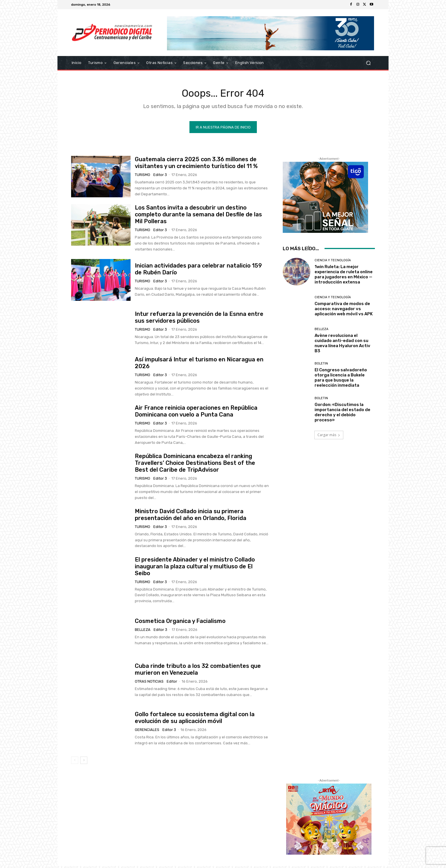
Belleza (143, 631)
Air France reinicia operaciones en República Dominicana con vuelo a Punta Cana (196, 413)
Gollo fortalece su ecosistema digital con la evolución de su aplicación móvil (195, 719)
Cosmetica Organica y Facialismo (180, 623)
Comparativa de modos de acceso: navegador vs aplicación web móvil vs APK (344, 310)
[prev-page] (75, 762)
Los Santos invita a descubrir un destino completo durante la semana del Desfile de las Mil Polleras (198, 216)
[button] (368, 63)
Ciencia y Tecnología (333, 262)
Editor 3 (160, 176)
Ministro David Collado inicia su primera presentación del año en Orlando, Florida (191, 516)
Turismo (143, 176)
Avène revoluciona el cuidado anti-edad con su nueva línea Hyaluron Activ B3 (342, 345)
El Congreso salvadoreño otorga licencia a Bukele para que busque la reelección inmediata (341, 380)
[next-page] (84, 762)
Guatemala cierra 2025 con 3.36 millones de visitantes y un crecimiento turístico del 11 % (196, 164)
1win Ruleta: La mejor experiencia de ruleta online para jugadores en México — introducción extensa (344, 276)
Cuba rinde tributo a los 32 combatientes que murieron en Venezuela (198, 671)
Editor (172, 683)
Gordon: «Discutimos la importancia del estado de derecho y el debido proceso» (342, 414)
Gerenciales (147, 731)
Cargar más (329, 437)
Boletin (321, 365)
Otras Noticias (149, 683)
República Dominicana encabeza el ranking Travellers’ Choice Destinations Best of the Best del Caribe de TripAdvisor (195, 465)
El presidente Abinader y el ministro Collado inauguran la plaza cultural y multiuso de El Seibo (195, 568)
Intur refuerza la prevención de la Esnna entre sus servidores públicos (199, 319)
